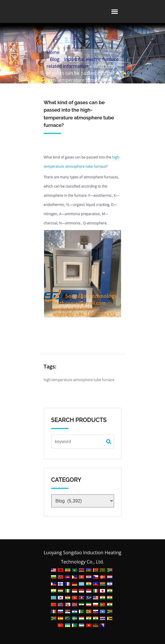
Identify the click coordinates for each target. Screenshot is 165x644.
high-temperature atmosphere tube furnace (79, 380)
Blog (55, 59)
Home (53, 52)
